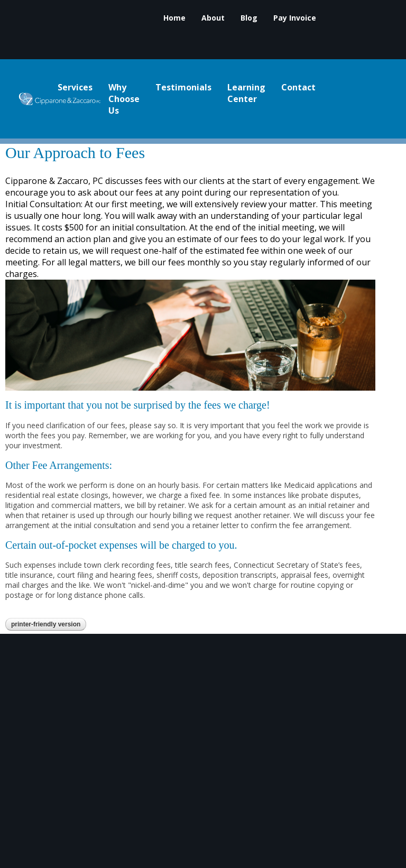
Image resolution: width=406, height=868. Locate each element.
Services (75, 88)
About (213, 18)
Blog (249, 18)
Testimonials (183, 88)
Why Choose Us (124, 99)
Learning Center (246, 94)
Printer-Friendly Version (46, 624)
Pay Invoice (295, 18)
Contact (298, 88)
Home (174, 18)
